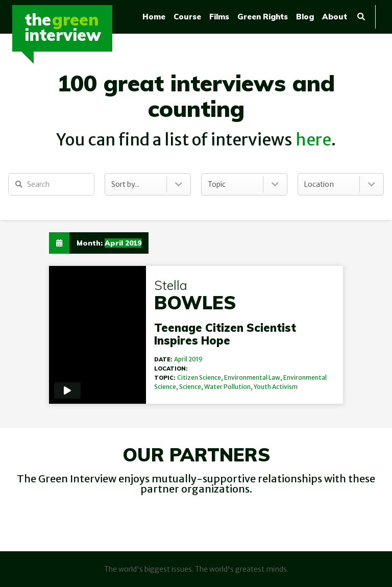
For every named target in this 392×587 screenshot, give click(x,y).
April (181, 359)
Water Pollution (227, 387)
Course (187, 17)
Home (154, 17)
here (313, 140)
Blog (305, 17)
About (335, 17)
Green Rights (263, 17)
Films (219, 17)
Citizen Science (199, 377)
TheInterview (63, 27)
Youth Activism (276, 387)
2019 (195, 359)
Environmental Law (252, 377)
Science (190, 387)
